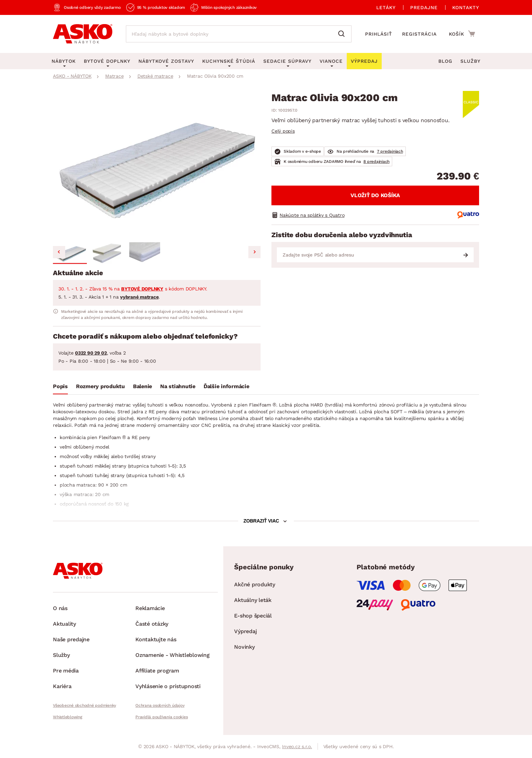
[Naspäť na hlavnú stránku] (83, 34)
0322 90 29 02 (91, 353)
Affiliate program (157, 671)
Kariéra (62, 686)
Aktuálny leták (253, 600)
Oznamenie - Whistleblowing (173, 655)
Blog (445, 61)
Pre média (66, 671)
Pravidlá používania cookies (161, 717)
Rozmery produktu (100, 386)
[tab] (60, 388)
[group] (157, 166)
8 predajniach (376, 162)
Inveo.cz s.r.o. (297, 746)
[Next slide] (254, 252)
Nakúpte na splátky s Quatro (312, 215)
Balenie (142, 386)
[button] (70, 253)
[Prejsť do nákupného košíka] (462, 34)
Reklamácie (150, 608)
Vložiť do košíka (375, 195)
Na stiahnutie (178, 386)
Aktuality (64, 624)
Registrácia (419, 34)
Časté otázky (152, 624)
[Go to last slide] (59, 252)
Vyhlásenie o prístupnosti (168, 686)
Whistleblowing (68, 717)
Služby (470, 61)
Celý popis (283, 131)
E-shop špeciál (253, 616)
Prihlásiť (379, 34)
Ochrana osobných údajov (160, 705)
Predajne (424, 7)
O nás (60, 608)
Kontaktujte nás (156, 639)
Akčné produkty (255, 584)
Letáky (386, 7)
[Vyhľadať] (343, 34)
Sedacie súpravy (287, 61)
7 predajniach (390, 151)
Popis (60, 386)
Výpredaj (245, 631)
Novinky (244, 647)
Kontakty (466, 7)
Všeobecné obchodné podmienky (84, 705)
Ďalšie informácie (226, 386)
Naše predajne (71, 639)
